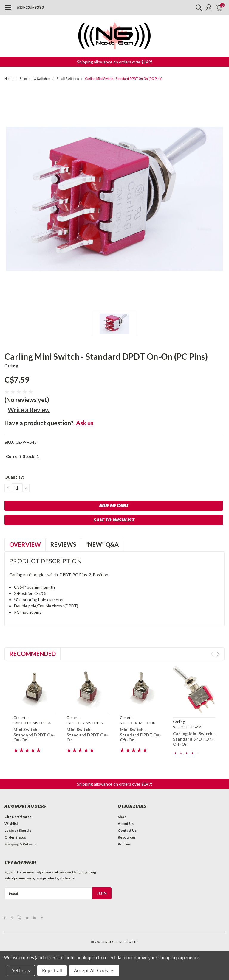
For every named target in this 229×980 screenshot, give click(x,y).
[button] (115, 62)
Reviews (63, 544)
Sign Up (25, 830)
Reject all (52, 970)
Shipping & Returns (20, 844)
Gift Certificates (18, 817)
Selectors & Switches (35, 79)
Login (9, 830)
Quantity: (14, 477)
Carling (11, 366)
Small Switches (68, 79)
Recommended (33, 654)
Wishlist (11, 824)
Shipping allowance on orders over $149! (115, 62)
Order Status (15, 837)
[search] (197, 7)
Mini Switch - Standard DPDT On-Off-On (141, 735)
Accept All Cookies (94, 970)
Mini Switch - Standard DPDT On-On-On (34, 735)
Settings (21, 970)
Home (9, 79)
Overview (25, 544)
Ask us (85, 423)
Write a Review (29, 410)
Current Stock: (22, 456)
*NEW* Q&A (102, 544)
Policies (124, 844)
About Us (126, 824)
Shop (122, 817)
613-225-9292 (30, 7)
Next (218, 654)
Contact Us (127, 830)
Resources (127, 837)
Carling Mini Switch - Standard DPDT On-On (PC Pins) (124, 79)
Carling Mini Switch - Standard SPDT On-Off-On (194, 739)
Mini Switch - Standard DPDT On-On (87, 735)
